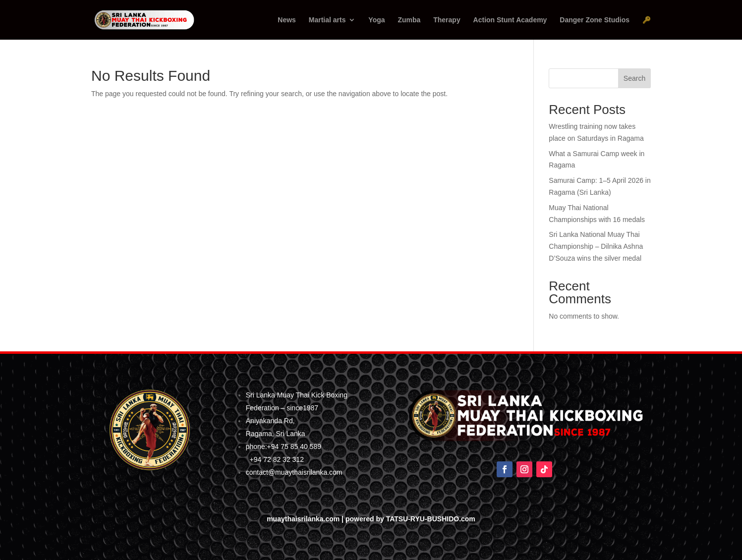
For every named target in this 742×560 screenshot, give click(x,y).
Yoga (376, 20)
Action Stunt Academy (510, 20)
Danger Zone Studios (595, 20)
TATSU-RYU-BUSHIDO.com (431, 519)
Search (634, 78)
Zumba (409, 20)
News (287, 20)
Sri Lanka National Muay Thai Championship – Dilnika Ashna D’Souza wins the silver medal (596, 246)
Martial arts (327, 20)
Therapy (447, 20)
